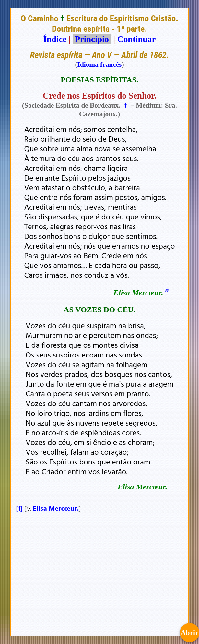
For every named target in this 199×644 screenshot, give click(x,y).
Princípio (92, 39)
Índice (55, 39)
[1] (19, 508)
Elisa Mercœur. (55, 508)
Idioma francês (100, 64)
